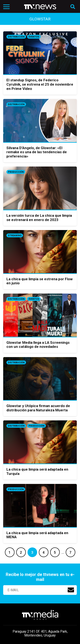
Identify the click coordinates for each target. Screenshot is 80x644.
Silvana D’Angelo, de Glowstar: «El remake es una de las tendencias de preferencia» (37, 152)
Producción (16, 172)
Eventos (34, 37)
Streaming (15, 236)
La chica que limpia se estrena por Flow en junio (39, 281)
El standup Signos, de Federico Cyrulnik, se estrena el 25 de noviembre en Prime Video (40, 84)
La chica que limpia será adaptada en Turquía (37, 471)
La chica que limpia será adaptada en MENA (37, 535)
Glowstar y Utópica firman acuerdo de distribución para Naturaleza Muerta (38, 408)
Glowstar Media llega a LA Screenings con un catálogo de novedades (38, 345)
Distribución (16, 37)
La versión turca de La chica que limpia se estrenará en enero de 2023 (39, 218)
